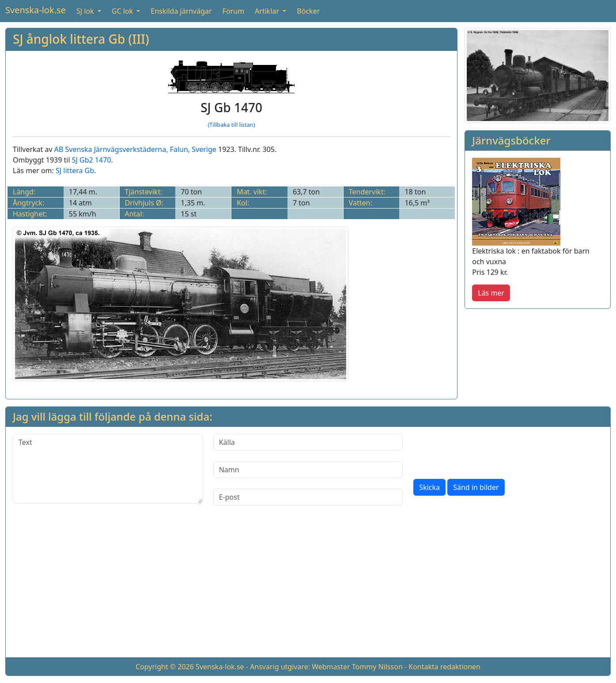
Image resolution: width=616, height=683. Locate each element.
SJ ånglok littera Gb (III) (81, 39)
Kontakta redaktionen (444, 667)
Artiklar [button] (268, 11)
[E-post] (308, 497)
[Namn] (308, 470)
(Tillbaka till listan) (231, 125)
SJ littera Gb (75, 171)
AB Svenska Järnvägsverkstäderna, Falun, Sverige (135, 149)
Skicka (429, 487)
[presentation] (480, 451)
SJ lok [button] (86, 11)
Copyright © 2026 (165, 667)
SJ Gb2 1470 (92, 160)
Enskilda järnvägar (181, 11)
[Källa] (308, 442)
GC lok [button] (123, 11)
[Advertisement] (308, 588)
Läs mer (491, 293)
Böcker (308, 11)
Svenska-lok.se (36, 10)
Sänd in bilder (476, 487)
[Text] (108, 469)
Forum (233, 11)
